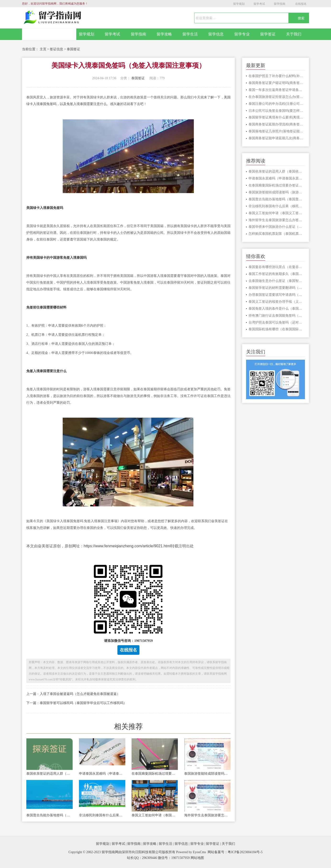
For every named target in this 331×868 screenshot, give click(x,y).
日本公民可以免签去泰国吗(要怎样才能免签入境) (277, 111)
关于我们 (294, 34)
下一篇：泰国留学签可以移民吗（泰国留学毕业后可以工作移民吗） (77, 703)
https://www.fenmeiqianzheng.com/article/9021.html (127, 546)
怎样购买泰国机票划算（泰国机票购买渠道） (277, 234)
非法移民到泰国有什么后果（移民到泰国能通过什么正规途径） (102, 815)
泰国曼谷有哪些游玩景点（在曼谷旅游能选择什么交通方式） (277, 267)
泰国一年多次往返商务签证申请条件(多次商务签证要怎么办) (277, 90)
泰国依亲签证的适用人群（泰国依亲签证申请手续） (50, 774)
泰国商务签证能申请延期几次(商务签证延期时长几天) (277, 138)
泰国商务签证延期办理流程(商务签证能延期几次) (277, 124)
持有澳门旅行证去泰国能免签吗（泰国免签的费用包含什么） (277, 316)
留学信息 (216, 34)
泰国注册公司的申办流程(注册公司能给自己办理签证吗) (277, 104)
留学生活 (190, 34)
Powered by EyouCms (191, 852)
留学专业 (242, 34)
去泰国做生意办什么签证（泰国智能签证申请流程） (277, 281)
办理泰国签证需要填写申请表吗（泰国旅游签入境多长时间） (277, 295)
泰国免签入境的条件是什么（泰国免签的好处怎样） (277, 309)
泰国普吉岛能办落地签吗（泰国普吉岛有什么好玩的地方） (50, 815)
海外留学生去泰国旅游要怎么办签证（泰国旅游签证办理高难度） (207, 815)
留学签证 (268, 34)
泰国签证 (73, 49)
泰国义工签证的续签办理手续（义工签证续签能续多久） (277, 302)
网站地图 (197, 858)
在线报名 (301, 4)
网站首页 (49, 34)
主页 (43, 49)
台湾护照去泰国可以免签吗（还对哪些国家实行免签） (277, 322)
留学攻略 (164, 34)
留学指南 (280, 4)
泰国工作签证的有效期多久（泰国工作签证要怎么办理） (277, 274)
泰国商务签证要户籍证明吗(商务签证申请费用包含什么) (277, 83)
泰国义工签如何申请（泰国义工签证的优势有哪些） (155, 815)
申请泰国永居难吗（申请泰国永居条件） (102, 774)
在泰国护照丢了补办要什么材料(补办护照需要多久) (277, 76)
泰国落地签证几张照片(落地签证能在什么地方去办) (277, 131)
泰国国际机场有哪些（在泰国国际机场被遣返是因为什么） (277, 329)
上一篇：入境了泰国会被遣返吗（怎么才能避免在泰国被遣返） (73, 694)
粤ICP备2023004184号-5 (245, 852)
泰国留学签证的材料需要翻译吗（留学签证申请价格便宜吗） (277, 288)
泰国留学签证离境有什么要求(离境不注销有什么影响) (277, 117)
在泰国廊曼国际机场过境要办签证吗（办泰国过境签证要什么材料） (155, 774)
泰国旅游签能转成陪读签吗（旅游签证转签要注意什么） (207, 774)
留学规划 (239, 4)
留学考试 (259, 4)
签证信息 (56, 49)
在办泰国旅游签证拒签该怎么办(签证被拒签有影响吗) (277, 97)
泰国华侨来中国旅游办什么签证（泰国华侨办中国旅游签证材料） (277, 227)
